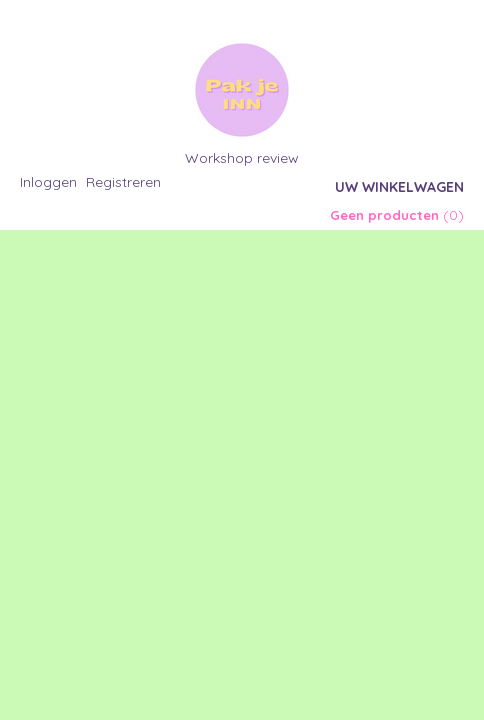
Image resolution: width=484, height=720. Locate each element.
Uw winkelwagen (399, 187)
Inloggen (48, 182)
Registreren (123, 182)
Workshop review (242, 158)
